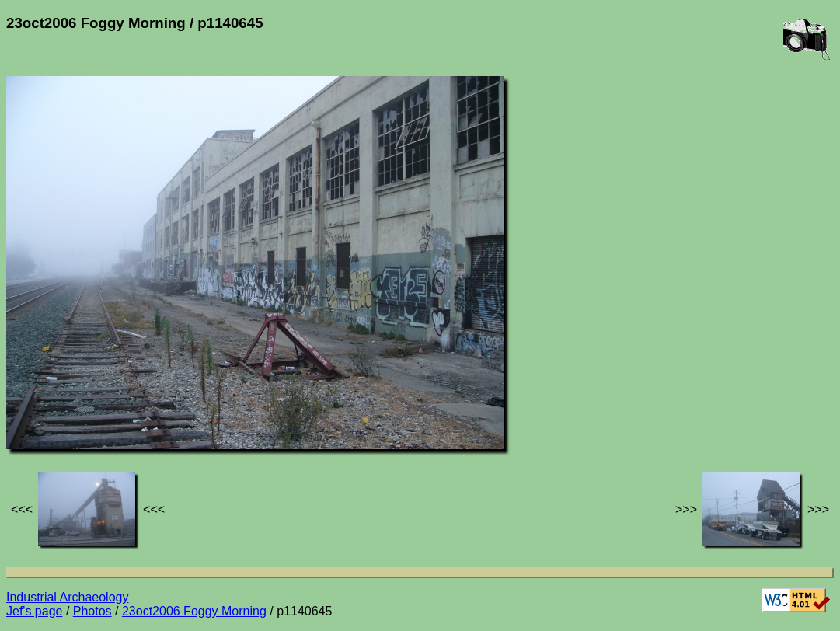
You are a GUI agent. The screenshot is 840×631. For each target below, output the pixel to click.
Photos (92, 611)
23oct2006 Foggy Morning (194, 611)
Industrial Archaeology (67, 597)
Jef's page (34, 611)
